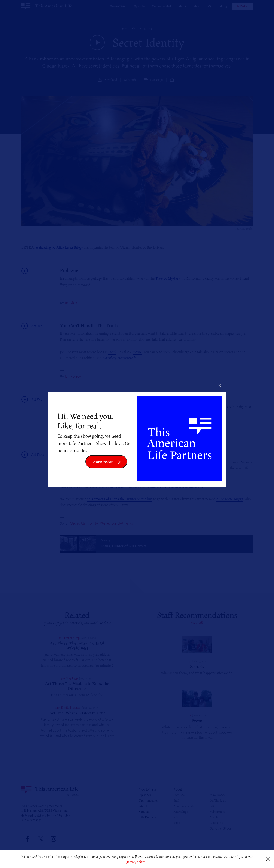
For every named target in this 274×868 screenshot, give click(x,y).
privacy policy (135, 862)
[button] (147, 862)
